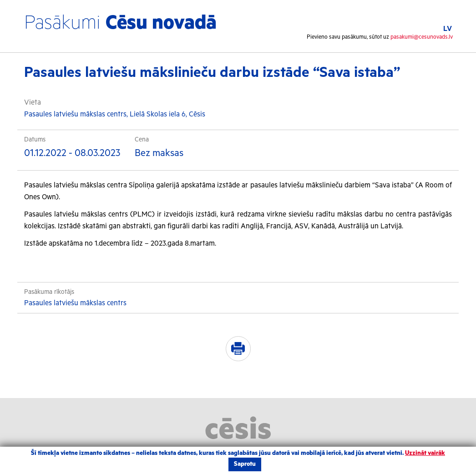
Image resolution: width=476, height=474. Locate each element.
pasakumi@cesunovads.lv (422, 37)
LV (448, 29)
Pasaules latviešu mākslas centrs (75, 303)
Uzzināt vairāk (425, 453)
